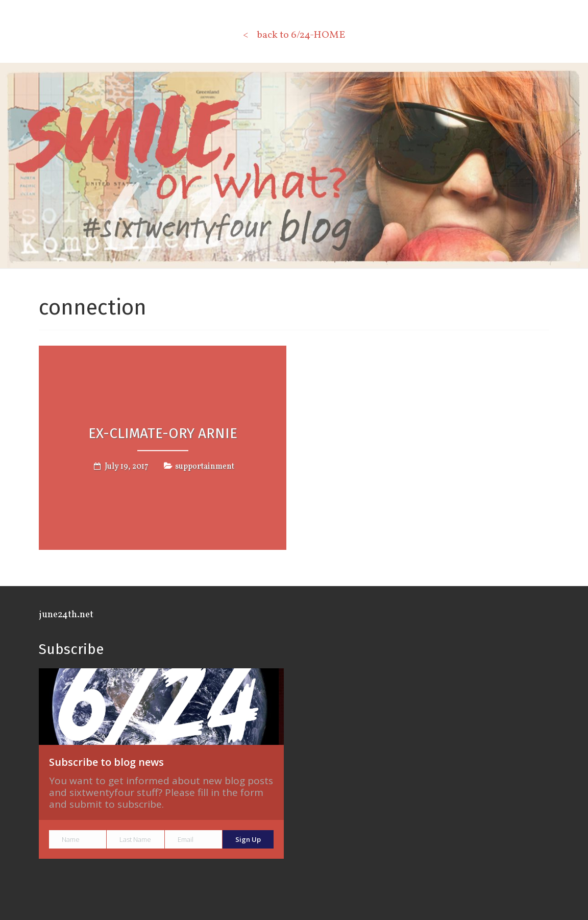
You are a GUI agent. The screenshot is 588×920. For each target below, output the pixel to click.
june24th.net (66, 615)
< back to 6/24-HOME (294, 35)
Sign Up (248, 839)
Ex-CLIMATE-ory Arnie (163, 433)
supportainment (205, 467)
